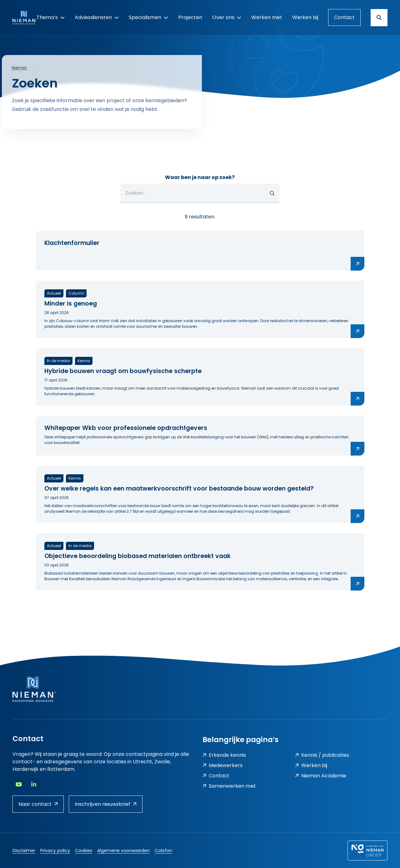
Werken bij (311, 765)
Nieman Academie (321, 776)
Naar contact (38, 804)
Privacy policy (55, 851)
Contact (344, 17)
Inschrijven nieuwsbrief (106, 804)
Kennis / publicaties (322, 755)
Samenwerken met (229, 786)
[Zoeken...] (200, 193)
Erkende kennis (224, 755)
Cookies (84, 851)
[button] (272, 193)
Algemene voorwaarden (123, 851)
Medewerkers (222, 765)
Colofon (163, 851)
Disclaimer (24, 851)
